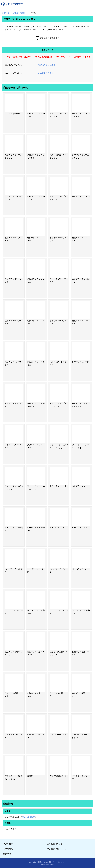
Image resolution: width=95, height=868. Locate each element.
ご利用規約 (8, 849)
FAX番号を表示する (47, 73)
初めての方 (8, 844)
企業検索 (6, 13)
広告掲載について (55, 844)
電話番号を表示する (47, 65)
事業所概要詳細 (28, 817)
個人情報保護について (57, 849)
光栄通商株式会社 (20, 13)
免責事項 (7, 854)
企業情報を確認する (49, 38)
